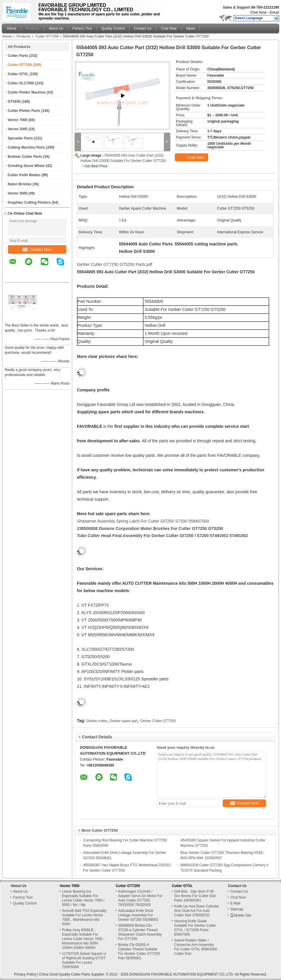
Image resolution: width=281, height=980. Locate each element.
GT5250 (14, 102)
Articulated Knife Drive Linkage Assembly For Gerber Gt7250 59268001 (138, 915)
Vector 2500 (18, 129)
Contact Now (37, 249)
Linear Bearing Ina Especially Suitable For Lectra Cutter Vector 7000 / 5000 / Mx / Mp (83, 898)
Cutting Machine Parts (26, 147)
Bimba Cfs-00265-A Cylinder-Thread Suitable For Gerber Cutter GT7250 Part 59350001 (139, 951)
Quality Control (113, 28)
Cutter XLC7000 (21, 83)
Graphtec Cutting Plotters (29, 203)
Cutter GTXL (18, 74)
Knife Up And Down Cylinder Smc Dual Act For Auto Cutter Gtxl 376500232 (197, 911)
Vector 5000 (18, 193)
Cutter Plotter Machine (27, 92)
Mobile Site (241, 915)
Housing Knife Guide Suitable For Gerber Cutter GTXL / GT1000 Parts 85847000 (195, 928)
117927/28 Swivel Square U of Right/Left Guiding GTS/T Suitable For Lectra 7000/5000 (84, 960)
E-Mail (235, 903)
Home (12, 28)
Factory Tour (82, 28)
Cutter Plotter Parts (24, 111)
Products (32, 28)
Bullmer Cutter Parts (25, 157)
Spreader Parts (20, 138)
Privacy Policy (25, 974)
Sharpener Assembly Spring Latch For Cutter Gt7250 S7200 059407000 (143, 521)
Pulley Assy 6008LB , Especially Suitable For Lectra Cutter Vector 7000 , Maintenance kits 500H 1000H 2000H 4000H (83, 939)
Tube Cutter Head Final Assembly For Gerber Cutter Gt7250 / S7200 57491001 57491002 (162, 536)
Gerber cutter (97, 721)
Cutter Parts (18, 56)
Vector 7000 (18, 120)
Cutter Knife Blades (24, 175)
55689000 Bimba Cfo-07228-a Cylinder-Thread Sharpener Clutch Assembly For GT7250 (140, 932)
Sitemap (237, 909)
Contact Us (143, 28)
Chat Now (258, 12)
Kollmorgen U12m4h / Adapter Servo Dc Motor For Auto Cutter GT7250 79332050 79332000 (140, 898)
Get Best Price (96, 166)
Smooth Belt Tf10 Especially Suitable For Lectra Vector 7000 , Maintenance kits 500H (84, 917)
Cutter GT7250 (47, 36)
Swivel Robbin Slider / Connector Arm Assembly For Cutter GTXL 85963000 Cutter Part (196, 947)
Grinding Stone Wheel (26, 166)
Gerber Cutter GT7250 (158, 721)
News (190, 28)
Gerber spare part (124, 721)
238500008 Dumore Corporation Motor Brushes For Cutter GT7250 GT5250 (150, 528)
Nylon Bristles (20, 184)
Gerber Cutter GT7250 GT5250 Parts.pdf (114, 264)
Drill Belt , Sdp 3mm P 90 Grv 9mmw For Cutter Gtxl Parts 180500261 (195, 896)
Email (274, 12)
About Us (56, 28)
